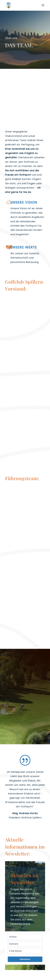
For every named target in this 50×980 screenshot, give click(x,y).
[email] (25, 951)
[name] (25, 937)
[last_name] (25, 944)
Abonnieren (25, 959)
